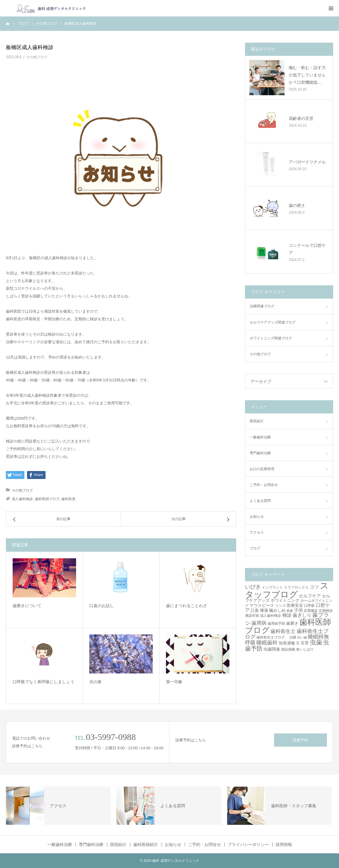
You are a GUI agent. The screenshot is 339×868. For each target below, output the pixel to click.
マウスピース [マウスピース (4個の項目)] (262, 605)
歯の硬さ (297, 205)
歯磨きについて (27, 606)
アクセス (257, 532)
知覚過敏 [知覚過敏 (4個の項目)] (287, 643)
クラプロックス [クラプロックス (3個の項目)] (296, 587)
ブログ (255, 548)
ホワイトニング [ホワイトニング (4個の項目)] (285, 600)
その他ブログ (37, 57)
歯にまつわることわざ (187, 606)
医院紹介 (257, 421)
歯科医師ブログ (47, 499)
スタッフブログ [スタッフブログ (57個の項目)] (287, 590)
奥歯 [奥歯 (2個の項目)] (290, 611)
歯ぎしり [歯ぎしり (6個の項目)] (302, 615)
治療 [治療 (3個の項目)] (293, 637)
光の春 (95, 682)
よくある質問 (260, 501)
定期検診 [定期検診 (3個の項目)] (326, 611)
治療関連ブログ (262, 306)
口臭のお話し (102, 606)
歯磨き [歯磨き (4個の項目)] (292, 623)
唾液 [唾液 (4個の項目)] (264, 610)
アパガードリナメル (307, 162)
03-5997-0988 (111, 737)
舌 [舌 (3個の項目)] (298, 643)
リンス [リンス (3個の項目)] (281, 606)
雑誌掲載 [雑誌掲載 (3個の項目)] (288, 649)
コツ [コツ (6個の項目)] (314, 587)
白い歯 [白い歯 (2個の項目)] (302, 637)
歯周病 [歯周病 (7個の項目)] (259, 623)
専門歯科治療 (260, 453)
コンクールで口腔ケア (307, 249)
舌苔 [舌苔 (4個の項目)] (305, 643)
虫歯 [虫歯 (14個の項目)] (316, 642)
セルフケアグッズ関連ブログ (273, 322)
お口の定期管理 (262, 469)
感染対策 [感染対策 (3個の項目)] (252, 616)
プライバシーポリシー (248, 844)
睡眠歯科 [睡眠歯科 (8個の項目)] (267, 643)
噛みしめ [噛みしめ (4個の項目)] (277, 610)
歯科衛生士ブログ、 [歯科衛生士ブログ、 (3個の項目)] (272, 637)
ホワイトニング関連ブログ (271, 338)
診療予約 (301, 740)
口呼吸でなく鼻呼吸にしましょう (43, 682)
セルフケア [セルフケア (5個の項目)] (310, 596)
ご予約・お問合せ (264, 485)
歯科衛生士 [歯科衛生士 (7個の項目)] (283, 631)
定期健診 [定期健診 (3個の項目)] (311, 611)
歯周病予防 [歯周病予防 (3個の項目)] (276, 624)
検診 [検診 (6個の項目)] (287, 615)
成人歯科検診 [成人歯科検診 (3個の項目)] (271, 616)
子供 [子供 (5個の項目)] (298, 610)
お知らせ (257, 517)
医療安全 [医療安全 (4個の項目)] (295, 605)
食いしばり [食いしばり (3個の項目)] (305, 649)
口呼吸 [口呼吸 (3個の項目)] (309, 606)
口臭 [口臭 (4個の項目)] (255, 610)
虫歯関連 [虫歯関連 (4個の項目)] (272, 649)
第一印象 (174, 682)
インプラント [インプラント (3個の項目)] (272, 587)
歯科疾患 (68, 499)
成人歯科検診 (22, 499)
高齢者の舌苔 (301, 118)
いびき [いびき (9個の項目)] (253, 587)
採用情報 (284, 844)
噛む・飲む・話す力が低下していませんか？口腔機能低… (307, 75)
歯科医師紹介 (146, 844)
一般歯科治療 (260, 437)
